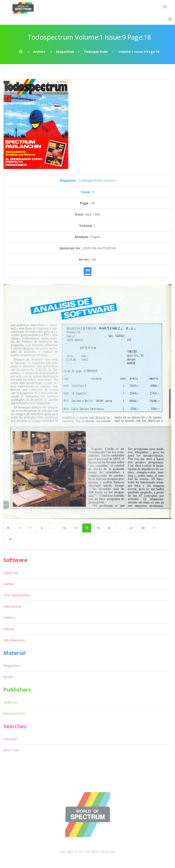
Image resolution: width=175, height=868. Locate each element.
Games (9, 584)
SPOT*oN (11, 750)
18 (87, 528)
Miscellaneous (14, 640)
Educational (12, 606)
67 (132, 528)
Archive (39, 52)
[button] (170, 19)
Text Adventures (17, 595)
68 (143, 528)
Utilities (9, 618)
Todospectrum (96, 52)
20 (109, 528)
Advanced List (14, 713)
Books (8, 677)
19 (98, 528)
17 (75, 528)
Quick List (11, 573)
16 (64, 528)
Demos (9, 629)
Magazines (65, 52)
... (53, 528)
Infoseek (10, 739)
